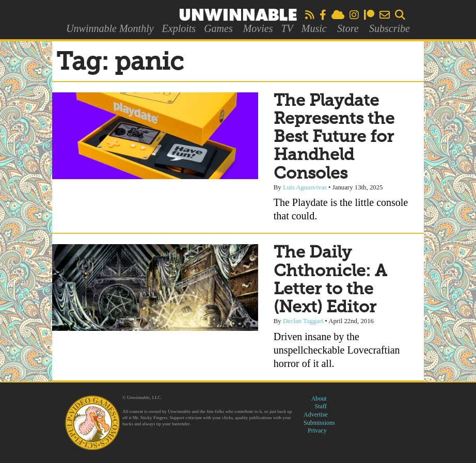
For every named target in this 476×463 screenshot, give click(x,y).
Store (348, 28)
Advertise (316, 414)
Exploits (179, 28)
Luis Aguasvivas (305, 187)
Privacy (317, 430)
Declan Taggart (303, 321)
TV (287, 28)
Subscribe (390, 28)
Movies (258, 28)
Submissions (319, 423)
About (319, 398)
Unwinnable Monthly (110, 28)
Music (314, 28)
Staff (321, 406)
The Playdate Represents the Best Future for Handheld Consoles (334, 138)
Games (218, 28)
